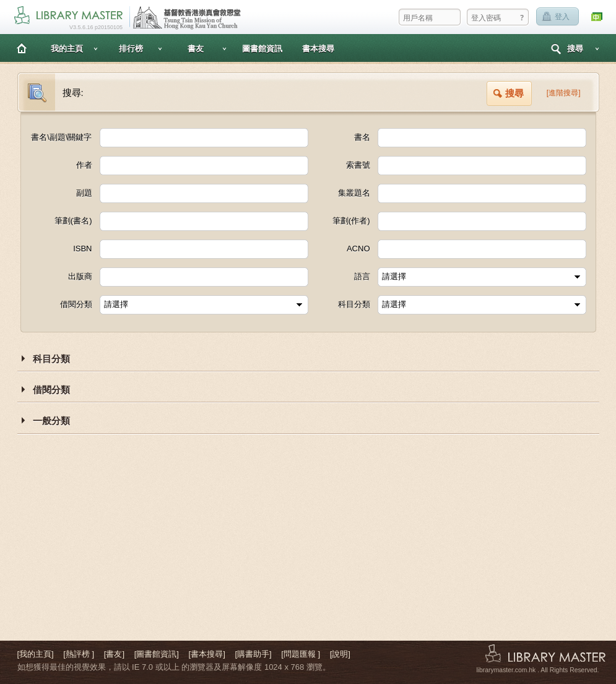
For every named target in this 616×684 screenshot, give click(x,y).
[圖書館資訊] (157, 654)
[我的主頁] (36, 654)
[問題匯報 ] (301, 654)
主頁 (22, 48)
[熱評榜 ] (79, 654)
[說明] (340, 654)
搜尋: (73, 93)
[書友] (114, 654)
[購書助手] (253, 654)
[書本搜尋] (207, 654)
